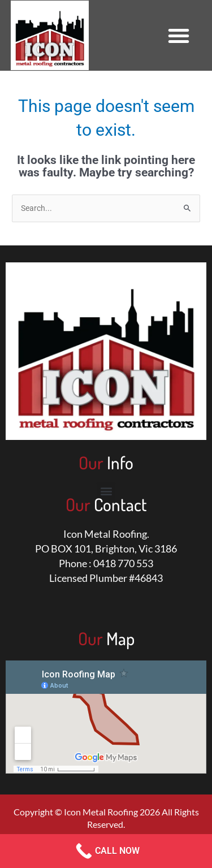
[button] (179, 36)
